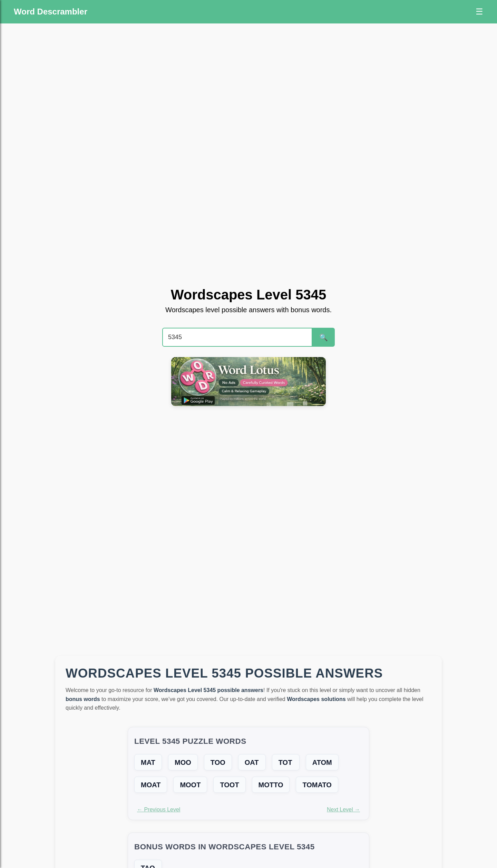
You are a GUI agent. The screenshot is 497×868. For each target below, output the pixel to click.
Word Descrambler (51, 12)
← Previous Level (159, 810)
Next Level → (343, 810)
